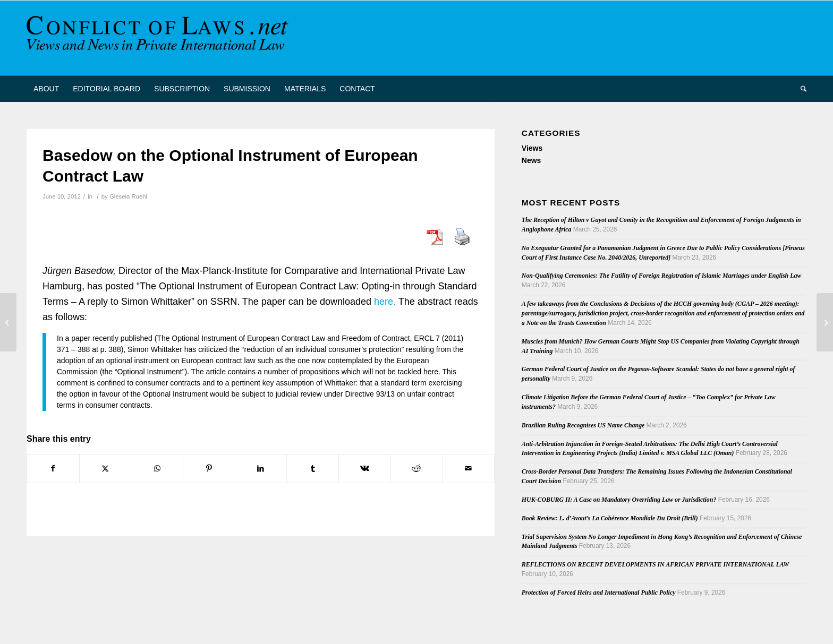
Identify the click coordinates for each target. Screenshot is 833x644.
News (532, 160)
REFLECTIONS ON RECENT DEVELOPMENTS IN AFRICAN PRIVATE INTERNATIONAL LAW (655, 564)
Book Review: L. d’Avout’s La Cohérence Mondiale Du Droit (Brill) (610, 518)
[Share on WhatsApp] (157, 469)
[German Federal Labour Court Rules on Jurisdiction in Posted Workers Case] (8, 322)
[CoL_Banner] (159, 38)
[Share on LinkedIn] (261, 469)
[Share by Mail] (468, 469)
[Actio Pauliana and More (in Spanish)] (825, 322)
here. (385, 302)
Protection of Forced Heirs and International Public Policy (599, 593)
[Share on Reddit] (416, 469)
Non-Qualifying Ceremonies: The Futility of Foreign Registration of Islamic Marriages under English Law (662, 276)
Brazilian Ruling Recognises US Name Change (583, 425)
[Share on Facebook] (53, 469)
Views (532, 148)
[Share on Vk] (365, 469)
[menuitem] (46, 89)
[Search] (800, 89)
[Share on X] (105, 469)
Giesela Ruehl (128, 196)
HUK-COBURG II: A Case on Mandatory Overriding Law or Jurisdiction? (619, 500)
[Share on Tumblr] (313, 469)
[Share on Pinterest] (209, 469)
